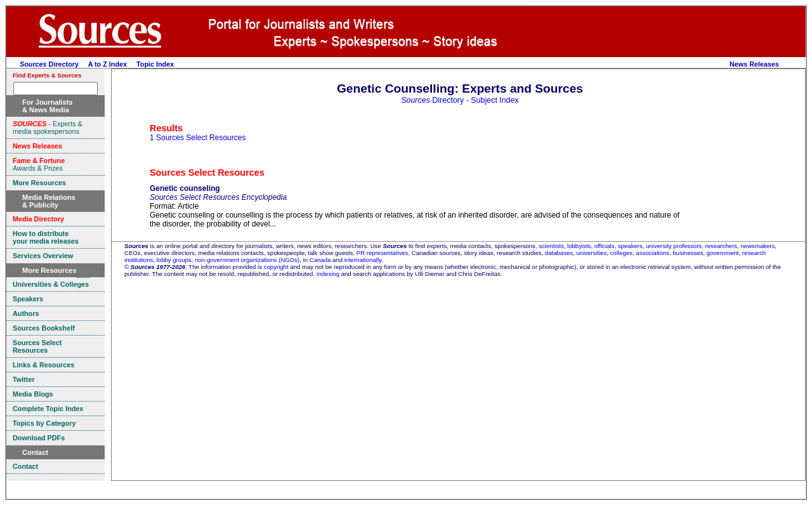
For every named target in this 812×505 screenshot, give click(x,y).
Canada (320, 260)
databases (559, 253)
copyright (276, 267)
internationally (363, 260)
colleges (621, 253)
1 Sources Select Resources (198, 138)
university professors (674, 246)
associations (652, 253)
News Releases (754, 64)
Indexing (328, 274)
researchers (722, 246)
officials (605, 246)
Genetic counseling (185, 188)
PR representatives (383, 253)
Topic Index (155, 64)
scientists (551, 246)
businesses (688, 253)
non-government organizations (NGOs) (247, 260)
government (723, 253)
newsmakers (758, 246)
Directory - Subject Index (460, 100)
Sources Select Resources (207, 173)
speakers (630, 246)
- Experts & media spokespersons (48, 128)
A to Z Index (108, 64)
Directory (49, 64)
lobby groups (174, 260)
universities (591, 253)
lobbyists (579, 246)
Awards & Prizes (39, 164)
